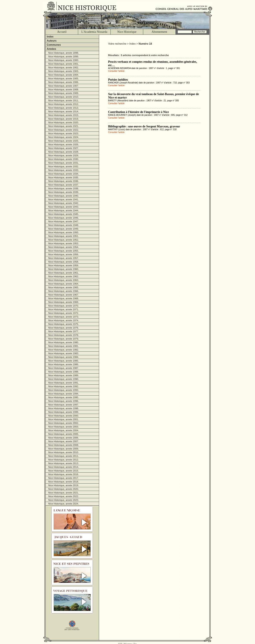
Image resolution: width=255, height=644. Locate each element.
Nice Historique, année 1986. (64, 364)
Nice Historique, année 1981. (64, 346)
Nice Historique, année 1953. (64, 243)
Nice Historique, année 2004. (64, 430)
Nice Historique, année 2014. (64, 467)
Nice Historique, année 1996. (64, 401)
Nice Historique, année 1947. (64, 221)
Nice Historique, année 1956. (64, 254)
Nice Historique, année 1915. (64, 115)
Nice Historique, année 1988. (64, 372)
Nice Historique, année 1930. (64, 159)
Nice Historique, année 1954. (64, 247)
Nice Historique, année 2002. (64, 423)
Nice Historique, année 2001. (64, 419)
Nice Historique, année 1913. (64, 108)
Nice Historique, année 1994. (64, 394)
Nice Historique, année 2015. (64, 471)
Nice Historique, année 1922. (64, 130)
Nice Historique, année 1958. (64, 262)
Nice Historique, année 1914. (64, 111)
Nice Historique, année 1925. (64, 141)
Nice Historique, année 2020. (64, 489)
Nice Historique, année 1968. (64, 298)
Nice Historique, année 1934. (64, 174)
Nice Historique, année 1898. (64, 53)
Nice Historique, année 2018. (64, 482)
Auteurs (52, 41)
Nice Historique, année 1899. (64, 56)
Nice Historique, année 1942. (64, 203)
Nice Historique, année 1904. (64, 75)
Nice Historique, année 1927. (64, 148)
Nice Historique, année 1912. (64, 104)
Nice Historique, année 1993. (64, 390)
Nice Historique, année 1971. (64, 309)
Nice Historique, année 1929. (64, 155)
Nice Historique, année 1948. (64, 225)
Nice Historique (127, 32)
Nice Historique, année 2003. (64, 427)
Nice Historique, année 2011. (64, 456)
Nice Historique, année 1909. (64, 93)
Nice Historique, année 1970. (64, 306)
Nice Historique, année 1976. (64, 328)
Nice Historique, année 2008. (64, 445)
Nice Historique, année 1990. (64, 379)
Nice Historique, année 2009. (64, 449)
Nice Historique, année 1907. (64, 86)
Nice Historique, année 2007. (64, 441)
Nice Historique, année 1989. (64, 375)
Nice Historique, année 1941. (64, 199)
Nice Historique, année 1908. (64, 89)
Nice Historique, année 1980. (64, 342)
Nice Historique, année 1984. (64, 357)
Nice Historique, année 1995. (64, 397)
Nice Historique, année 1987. (64, 368)
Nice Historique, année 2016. (64, 474)
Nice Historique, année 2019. (64, 485)
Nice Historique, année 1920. (64, 122)
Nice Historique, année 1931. (64, 163)
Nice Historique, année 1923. (64, 133)
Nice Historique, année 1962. (64, 276)
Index (50, 37)
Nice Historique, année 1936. (64, 181)
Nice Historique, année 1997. (64, 405)
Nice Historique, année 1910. (64, 97)
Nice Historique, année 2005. (64, 434)
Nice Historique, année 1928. (64, 152)
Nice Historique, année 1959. (64, 265)
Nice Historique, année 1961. (64, 273)
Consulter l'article (116, 71)
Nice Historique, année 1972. (64, 313)
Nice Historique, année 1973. (64, 317)
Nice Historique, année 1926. (64, 144)
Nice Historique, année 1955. (64, 251)
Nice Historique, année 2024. (64, 504)
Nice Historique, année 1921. (64, 126)
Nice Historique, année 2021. (64, 493)
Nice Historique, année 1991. (64, 383)
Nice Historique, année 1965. (64, 287)
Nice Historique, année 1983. (64, 353)
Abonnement (159, 32)
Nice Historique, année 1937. (64, 185)
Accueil (62, 32)
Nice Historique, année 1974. (64, 320)
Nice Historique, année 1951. (64, 236)
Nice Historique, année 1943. (64, 207)
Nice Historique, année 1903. (64, 71)
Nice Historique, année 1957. (64, 258)
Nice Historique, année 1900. (64, 60)
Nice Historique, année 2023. (64, 500)
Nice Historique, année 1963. (64, 280)
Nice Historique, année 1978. (64, 335)
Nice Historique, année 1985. (64, 361)
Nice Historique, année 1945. (64, 214)
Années (51, 49)
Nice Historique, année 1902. (64, 67)
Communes (54, 45)
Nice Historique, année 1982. (64, 350)
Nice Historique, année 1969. (64, 302)
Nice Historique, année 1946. (64, 218)
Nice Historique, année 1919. (64, 119)
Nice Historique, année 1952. (64, 240)
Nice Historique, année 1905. (64, 78)
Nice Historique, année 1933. (64, 170)
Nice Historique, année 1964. (64, 284)
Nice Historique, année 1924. (64, 137)
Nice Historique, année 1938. (64, 188)
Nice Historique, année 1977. (64, 331)
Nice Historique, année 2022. (64, 496)
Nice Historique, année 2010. (64, 452)
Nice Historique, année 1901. (64, 64)
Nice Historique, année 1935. (64, 177)
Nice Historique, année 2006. (64, 438)
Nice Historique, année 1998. (64, 408)
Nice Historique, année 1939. (64, 192)
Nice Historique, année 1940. (64, 196)
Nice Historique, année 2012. (64, 460)
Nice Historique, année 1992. (64, 386)
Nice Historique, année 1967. (64, 295)
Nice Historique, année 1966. (64, 291)
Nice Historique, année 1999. (64, 412)
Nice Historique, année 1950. (64, 232)
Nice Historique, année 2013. (64, 463)
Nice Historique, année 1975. (64, 324)
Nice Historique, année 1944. (64, 210)
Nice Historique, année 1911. (64, 100)
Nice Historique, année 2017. (64, 478)
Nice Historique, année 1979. (64, 339)
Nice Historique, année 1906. (64, 82)
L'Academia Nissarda (94, 32)
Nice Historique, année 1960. (64, 269)
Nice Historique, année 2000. (64, 416)
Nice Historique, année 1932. (64, 166)
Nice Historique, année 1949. (64, 229)
